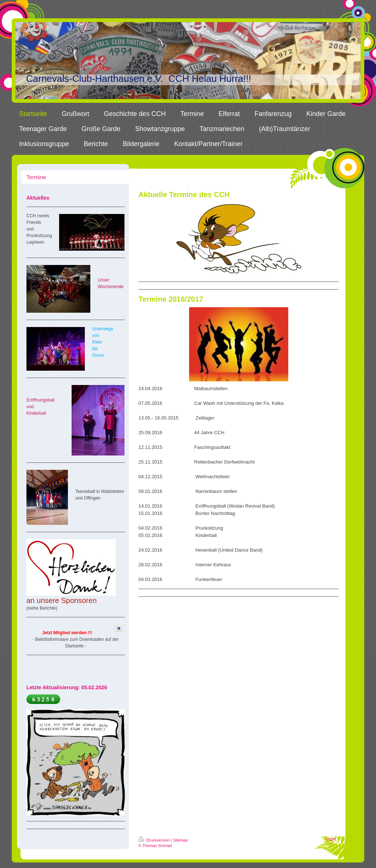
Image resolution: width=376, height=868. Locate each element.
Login (331, 839)
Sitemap (180, 840)
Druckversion (155, 840)
